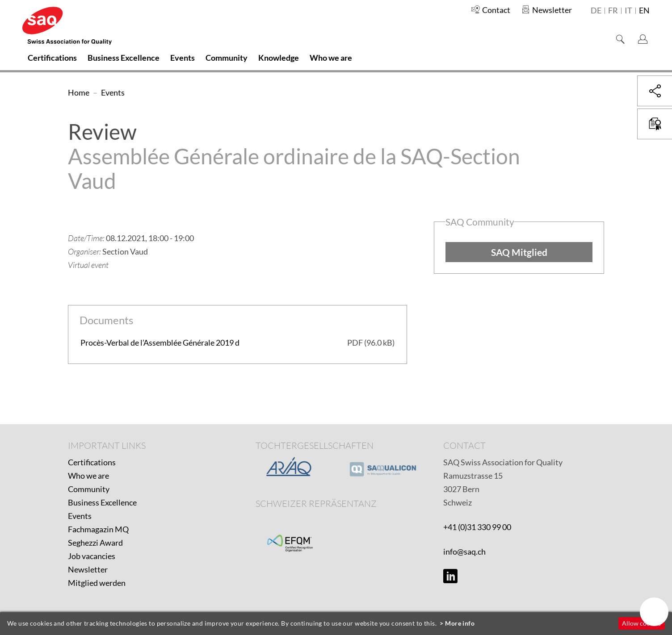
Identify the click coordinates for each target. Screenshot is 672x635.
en (644, 11)
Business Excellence (102, 502)
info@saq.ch (464, 551)
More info (460, 623)
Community (89, 489)
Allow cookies (641, 623)
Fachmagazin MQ (98, 529)
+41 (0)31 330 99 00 (477, 527)
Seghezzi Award (95, 543)
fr (613, 11)
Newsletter (88, 569)
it (628, 11)
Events (80, 516)
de (596, 11)
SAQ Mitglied (519, 252)
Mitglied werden (97, 583)
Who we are (88, 476)
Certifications (92, 462)
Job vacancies (92, 556)
